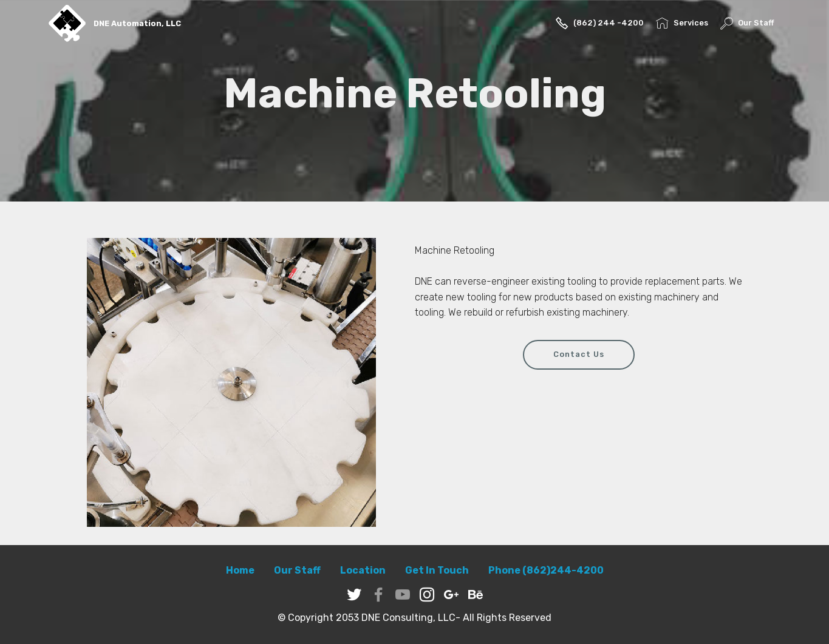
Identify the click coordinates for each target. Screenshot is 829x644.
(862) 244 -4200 (599, 23)
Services (682, 23)
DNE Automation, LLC (137, 23)
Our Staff (747, 23)
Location (363, 570)
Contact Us (579, 354)
